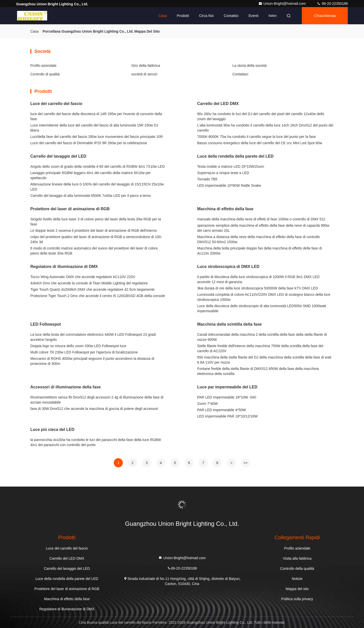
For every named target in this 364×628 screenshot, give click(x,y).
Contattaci (240, 74)
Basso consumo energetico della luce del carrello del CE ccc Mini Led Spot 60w (260, 143)
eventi (253, 16)
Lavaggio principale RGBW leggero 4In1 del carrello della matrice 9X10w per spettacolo (90, 175)
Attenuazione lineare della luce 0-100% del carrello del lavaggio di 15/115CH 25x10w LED (97, 187)
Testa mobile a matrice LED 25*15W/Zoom (231, 166)
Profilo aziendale (43, 66)
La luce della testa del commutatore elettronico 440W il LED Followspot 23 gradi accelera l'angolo (93, 337)
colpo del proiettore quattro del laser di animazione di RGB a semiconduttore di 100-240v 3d (96, 239)
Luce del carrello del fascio (56, 104)
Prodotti (183, 16)
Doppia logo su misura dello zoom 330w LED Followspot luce (78, 346)
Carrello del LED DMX (218, 104)
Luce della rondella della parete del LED (235, 156)
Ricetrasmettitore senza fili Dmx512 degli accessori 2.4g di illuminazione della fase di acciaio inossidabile (97, 400)
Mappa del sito (297, 589)
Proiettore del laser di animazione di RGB (70, 209)
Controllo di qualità (45, 74)
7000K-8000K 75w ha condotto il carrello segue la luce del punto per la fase (256, 137)
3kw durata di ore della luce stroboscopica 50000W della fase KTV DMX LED (258, 288)
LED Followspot (46, 324)
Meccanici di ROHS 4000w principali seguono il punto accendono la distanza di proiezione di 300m (92, 361)
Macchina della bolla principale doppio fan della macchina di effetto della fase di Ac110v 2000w (259, 251)
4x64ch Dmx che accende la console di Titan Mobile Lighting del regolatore (89, 283)
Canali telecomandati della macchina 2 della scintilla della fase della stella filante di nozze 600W (262, 337)
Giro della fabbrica (146, 66)
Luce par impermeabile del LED (227, 387)
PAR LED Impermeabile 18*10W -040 (227, 397)
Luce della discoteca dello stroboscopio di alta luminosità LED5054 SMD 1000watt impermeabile (262, 308)
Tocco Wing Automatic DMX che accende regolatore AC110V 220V (83, 277)
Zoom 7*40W (208, 404)
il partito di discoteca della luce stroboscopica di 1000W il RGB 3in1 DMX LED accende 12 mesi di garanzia (258, 279)
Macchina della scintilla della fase (229, 324)
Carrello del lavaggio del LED (58, 156)
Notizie (297, 579)
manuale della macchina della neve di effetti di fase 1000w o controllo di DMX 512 (261, 219)
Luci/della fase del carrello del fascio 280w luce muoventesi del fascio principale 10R (97, 137)
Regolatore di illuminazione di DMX (64, 267)
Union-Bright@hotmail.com (282, 4)
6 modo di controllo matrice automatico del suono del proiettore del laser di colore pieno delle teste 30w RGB (94, 251)
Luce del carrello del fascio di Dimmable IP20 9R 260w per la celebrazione (89, 143)
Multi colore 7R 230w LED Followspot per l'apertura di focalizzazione (84, 352)
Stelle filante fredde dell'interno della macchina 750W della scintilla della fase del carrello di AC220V (260, 348)
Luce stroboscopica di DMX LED (228, 267)
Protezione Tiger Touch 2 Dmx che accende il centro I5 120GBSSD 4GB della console (98, 296)
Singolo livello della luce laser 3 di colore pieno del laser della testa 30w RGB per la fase (96, 222)
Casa (163, 16)
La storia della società (249, 66)
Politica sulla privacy (297, 599)
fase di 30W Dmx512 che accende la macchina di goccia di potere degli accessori (94, 409)
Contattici (231, 16)
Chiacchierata (325, 16)
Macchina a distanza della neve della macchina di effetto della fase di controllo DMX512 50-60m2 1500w (258, 239)
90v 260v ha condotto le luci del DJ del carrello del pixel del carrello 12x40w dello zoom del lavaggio (261, 116)
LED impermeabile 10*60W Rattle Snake (229, 185)
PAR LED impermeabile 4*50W (222, 410)
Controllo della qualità (297, 569)
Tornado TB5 (207, 179)
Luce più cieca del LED (52, 430)
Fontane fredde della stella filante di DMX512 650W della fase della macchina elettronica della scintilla (258, 371)
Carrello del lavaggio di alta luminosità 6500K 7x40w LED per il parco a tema (90, 196)
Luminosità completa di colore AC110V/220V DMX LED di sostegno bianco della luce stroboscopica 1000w (264, 297)
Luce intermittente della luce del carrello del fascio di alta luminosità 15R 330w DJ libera (94, 128)
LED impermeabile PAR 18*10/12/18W (227, 416)
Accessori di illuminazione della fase (65, 387)
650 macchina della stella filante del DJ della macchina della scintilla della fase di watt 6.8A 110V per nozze (264, 360)
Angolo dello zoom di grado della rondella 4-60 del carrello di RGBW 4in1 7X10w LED (98, 166)
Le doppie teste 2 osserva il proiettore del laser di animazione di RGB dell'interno (94, 231)
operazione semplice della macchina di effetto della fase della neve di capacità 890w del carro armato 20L (263, 228)
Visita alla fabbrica (297, 558)
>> (245, 463)
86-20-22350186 (332, 4)
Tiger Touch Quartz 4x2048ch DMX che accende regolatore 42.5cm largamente (93, 289)
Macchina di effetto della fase (225, 209)
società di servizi (144, 74)
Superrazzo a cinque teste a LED (223, 173)
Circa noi (207, 16)
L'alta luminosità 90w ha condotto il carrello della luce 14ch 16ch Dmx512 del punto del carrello (265, 128)
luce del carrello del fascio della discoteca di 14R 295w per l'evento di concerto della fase (96, 116)
